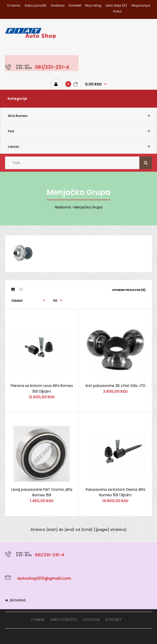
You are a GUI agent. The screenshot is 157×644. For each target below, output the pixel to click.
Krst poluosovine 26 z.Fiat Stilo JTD (115, 386)
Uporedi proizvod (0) (129, 290)
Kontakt (75, 5)
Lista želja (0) (116, 5)
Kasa (117, 11)
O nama (14, 5)
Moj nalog (93, 5)
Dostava (58, 5)
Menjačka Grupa (88, 207)
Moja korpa (141, 5)
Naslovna (63, 207)
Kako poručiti (35, 5)
